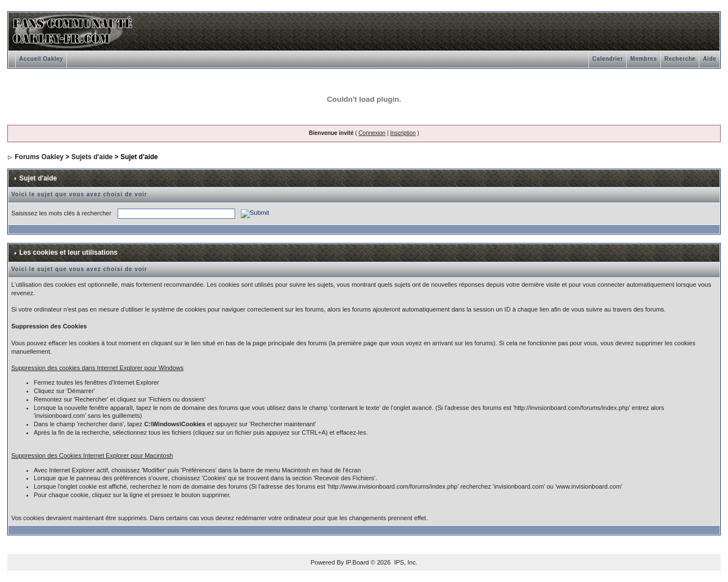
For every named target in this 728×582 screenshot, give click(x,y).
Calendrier (608, 59)
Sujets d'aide (92, 157)
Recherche (680, 59)
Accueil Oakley (41, 59)
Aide (709, 59)
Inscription (403, 133)
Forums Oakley (39, 157)
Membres (643, 59)
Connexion (372, 133)
